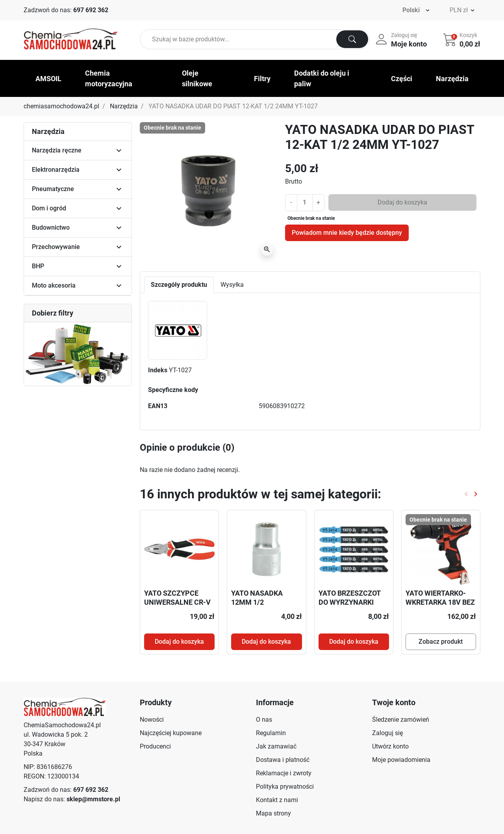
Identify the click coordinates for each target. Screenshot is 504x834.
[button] (462, 39)
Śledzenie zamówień (401, 720)
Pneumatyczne (53, 189)
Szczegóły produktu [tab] (179, 285)
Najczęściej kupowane (171, 733)
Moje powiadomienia (401, 760)
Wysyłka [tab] (232, 285)
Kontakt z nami (277, 800)
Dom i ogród (49, 208)
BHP (38, 266)
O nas (264, 720)
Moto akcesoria (54, 285)
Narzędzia (124, 106)
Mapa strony (273, 813)
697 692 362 (91, 10)
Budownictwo (51, 228)
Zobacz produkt (441, 642)
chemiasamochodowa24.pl (61, 106)
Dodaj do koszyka (402, 202)
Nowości (152, 720)
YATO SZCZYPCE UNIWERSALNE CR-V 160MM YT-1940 (177, 602)
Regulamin (271, 733)
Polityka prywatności (285, 787)
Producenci (155, 746)
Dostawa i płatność (283, 760)
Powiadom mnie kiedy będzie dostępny (347, 233)
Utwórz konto (390, 746)
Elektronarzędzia (56, 170)
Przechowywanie (56, 247)
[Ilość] (305, 202)
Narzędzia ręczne (57, 150)
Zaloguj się (387, 733)
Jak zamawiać (276, 746)
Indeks (158, 370)
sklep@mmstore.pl (93, 799)
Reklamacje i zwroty (284, 773)
